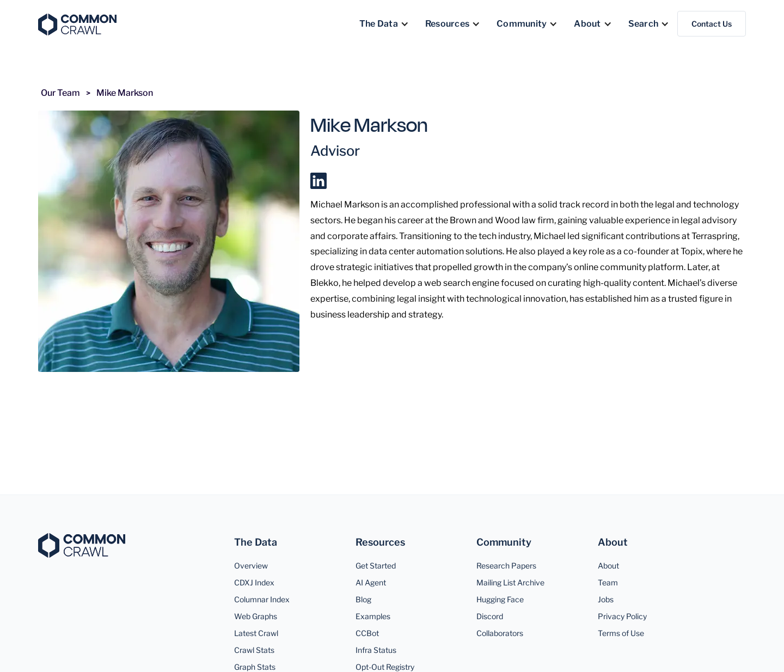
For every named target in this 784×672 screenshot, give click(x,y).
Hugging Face (500, 599)
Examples (373, 616)
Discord (490, 616)
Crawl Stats (254, 650)
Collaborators (500, 633)
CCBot (367, 633)
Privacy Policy (622, 616)
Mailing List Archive (510, 582)
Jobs (606, 599)
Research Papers (506, 566)
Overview (251, 566)
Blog (363, 599)
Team (608, 582)
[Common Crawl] (82, 545)
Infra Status (376, 650)
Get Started (376, 566)
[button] (384, 24)
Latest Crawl (256, 633)
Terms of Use (621, 633)
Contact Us (712, 24)
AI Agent (371, 582)
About (608, 566)
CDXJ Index (254, 582)
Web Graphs (256, 616)
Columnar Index (262, 599)
